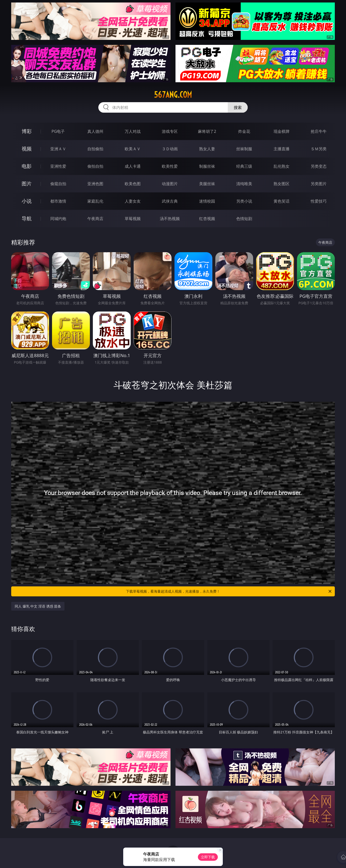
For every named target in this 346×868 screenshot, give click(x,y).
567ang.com (173, 95)
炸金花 (244, 131)
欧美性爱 (170, 166)
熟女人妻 (207, 149)
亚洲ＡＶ (58, 149)
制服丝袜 (207, 166)
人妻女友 (133, 201)
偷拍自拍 (95, 166)
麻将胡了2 (207, 131)
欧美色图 (133, 184)
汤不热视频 (170, 219)
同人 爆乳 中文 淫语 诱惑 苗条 (38, 606)
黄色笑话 (282, 201)
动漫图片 (170, 184)
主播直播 (282, 149)
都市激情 (58, 201)
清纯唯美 (244, 184)
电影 (27, 166)
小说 (27, 201)
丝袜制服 (244, 149)
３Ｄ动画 (170, 149)
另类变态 (319, 166)
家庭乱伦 (95, 201)
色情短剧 (244, 219)
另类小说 (244, 201)
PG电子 (58, 131)
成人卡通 (133, 166)
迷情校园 (207, 201)
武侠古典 (170, 201)
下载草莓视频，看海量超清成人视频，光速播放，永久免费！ (229, 591)
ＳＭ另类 (319, 149)
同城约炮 (58, 219)
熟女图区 (282, 184)
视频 (27, 149)
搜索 (238, 107)
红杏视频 (207, 219)
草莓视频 (133, 219)
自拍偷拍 (95, 149)
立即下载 (208, 857)
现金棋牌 (282, 131)
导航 (27, 218)
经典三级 (244, 166)
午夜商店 (95, 219)
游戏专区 (170, 131)
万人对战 (133, 131)
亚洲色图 (95, 184)
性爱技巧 (319, 201)
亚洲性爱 (58, 166)
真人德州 (95, 131)
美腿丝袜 (207, 184)
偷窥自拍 (58, 184)
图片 (27, 184)
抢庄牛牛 (319, 131)
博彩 (27, 131)
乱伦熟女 (282, 166)
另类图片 (319, 184)
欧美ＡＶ (133, 149)
